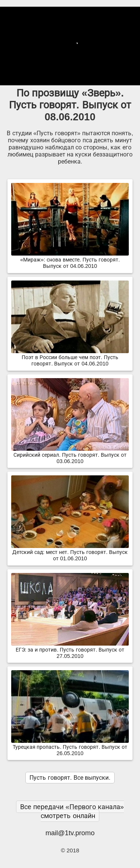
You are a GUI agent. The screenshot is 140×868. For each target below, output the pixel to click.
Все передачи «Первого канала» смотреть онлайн (72, 811)
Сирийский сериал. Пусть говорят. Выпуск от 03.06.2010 (70, 455)
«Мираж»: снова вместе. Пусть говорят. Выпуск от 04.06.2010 (70, 260)
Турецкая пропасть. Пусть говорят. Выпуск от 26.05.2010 (70, 747)
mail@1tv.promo (70, 833)
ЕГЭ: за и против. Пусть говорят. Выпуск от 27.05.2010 (70, 650)
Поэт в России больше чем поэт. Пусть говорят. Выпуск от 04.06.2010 (70, 357)
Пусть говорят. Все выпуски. (70, 778)
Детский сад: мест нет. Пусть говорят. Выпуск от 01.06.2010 (70, 552)
